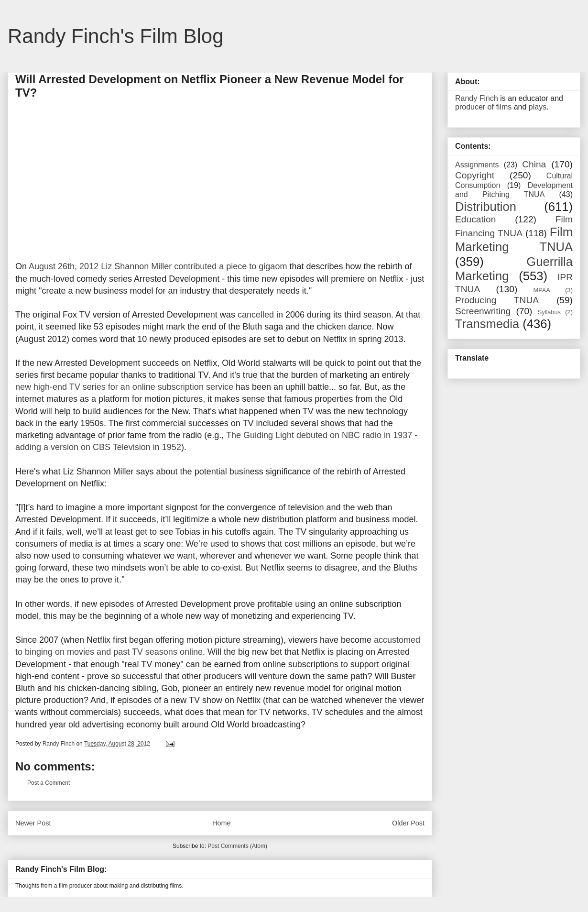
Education (475, 219)
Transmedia (487, 324)
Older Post (408, 823)
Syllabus (549, 312)
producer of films (483, 107)
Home (221, 823)
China (534, 164)
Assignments (477, 165)
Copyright (475, 175)
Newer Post (33, 823)
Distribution (486, 207)
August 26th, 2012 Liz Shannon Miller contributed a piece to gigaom (158, 266)
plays (538, 107)
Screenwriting (483, 311)
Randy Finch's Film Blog (116, 36)
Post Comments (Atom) (237, 846)
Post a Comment (49, 783)
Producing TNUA (497, 300)
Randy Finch (477, 98)
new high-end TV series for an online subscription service (124, 387)
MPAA (542, 290)
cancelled (256, 315)
